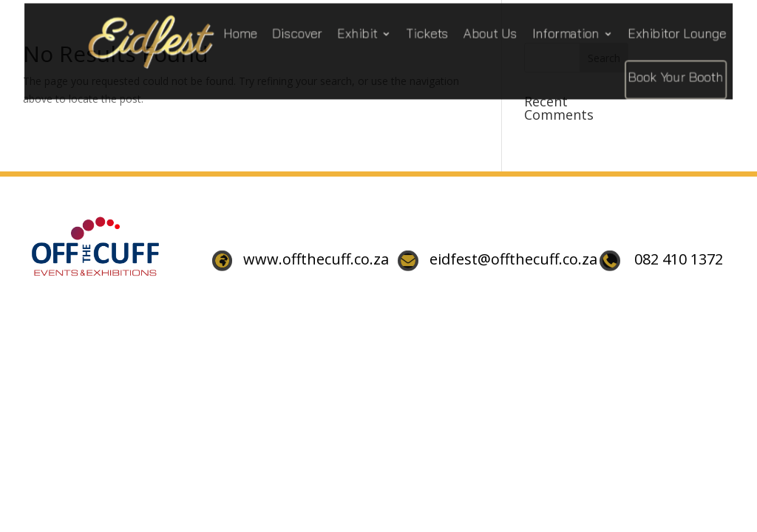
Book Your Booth (653, 73)
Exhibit (355, 32)
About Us (479, 32)
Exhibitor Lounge (655, 32)
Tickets (420, 32)
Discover (298, 32)
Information (550, 32)
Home (244, 32)
